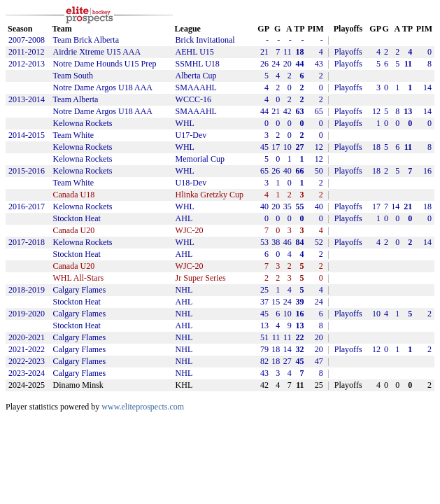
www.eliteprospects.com (143, 407)
